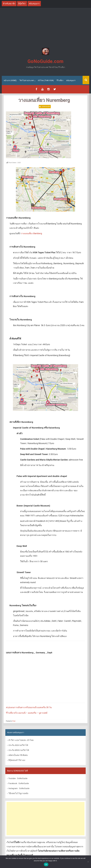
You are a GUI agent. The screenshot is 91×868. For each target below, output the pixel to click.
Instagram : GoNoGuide (19, 788)
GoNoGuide (46, 106)
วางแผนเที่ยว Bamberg (31, 233)
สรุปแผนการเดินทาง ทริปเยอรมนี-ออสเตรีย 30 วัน (29, 707)
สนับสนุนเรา (71, 80)
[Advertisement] (45, 28)
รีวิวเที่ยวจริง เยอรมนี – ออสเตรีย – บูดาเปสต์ (27, 713)
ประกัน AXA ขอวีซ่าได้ (18, 745)
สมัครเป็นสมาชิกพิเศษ (18, 755)
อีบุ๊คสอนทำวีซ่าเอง (17, 760)
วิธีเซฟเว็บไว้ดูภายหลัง (18, 793)
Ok (46, 864)
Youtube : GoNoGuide (18, 778)
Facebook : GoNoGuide (19, 783)
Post (14, 721)
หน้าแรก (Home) (10, 80)
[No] (88, 862)
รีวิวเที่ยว (60, 80)
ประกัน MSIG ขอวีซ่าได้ (19, 750)
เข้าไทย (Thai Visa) (46, 80)
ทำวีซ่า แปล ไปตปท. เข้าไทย (21, 740)
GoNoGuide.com (45, 61)
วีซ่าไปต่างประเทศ (27, 80)
